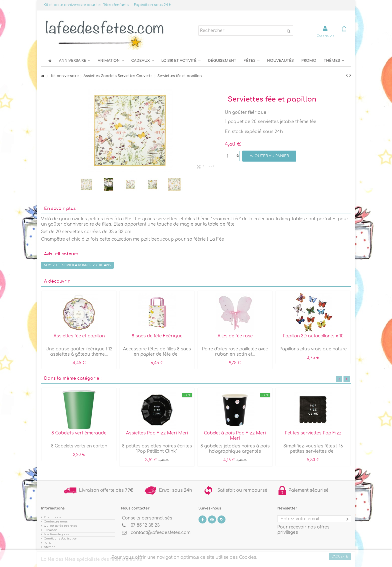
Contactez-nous (56, 522)
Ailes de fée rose (235, 336)
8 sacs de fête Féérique (157, 336)
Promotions (52, 517)
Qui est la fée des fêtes (60, 526)
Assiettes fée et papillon (79, 336)
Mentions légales (56, 534)
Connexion (325, 35)
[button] (252, 61)
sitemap (50, 547)
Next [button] (347, 379)
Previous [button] (339, 379)
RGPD (48, 543)
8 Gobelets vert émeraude (79, 433)
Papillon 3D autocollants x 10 (313, 336)
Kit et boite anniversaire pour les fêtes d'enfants (86, 5)
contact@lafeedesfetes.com (161, 533)
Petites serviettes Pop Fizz (313, 433)
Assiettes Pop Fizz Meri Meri (157, 433)
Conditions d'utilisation (60, 539)
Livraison (50, 530)
